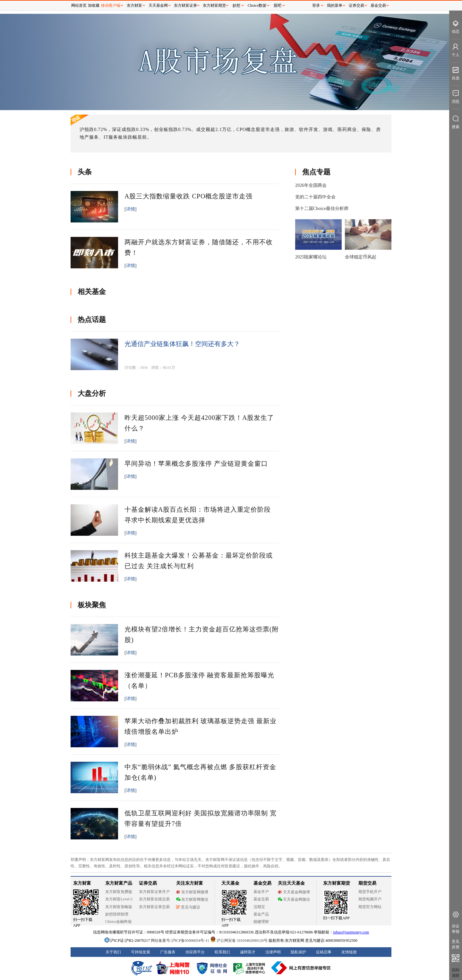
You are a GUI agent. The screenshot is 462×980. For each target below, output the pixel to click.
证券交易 (356, 5)
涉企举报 (456, 929)
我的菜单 (335, 5)
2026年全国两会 (311, 185)
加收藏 (94, 5)
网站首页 (79, 5)
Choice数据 (257, 5)
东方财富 (134, 5)
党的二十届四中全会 (315, 197)
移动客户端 (111, 5)
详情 (131, 209)
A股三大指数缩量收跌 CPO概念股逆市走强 (188, 196)
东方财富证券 (185, 5)
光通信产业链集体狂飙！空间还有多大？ (182, 344)
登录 (316, 5)
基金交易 (378, 5)
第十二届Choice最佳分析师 (322, 208)
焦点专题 (316, 172)
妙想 (236, 5)
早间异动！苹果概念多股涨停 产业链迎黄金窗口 (196, 464)
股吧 (278, 5)
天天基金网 (158, 5)
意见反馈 (456, 944)
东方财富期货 (214, 5)
